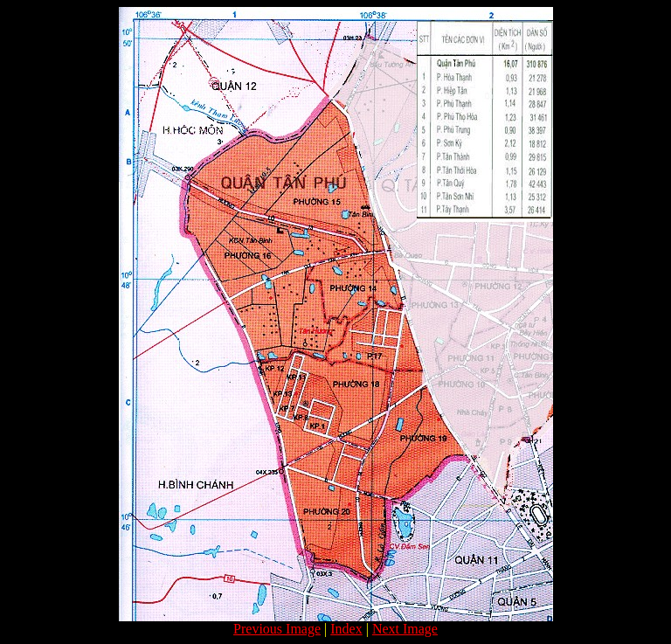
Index (346, 629)
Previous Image (277, 629)
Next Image (405, 629)
